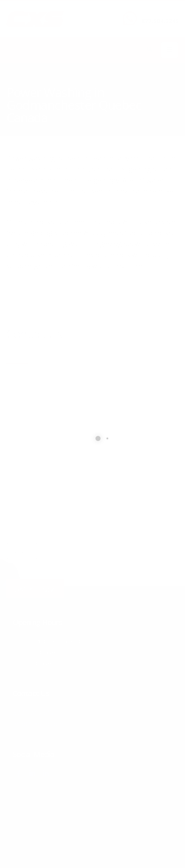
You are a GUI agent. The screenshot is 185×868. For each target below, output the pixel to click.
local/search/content (55, 80)
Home (13, 80)
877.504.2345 (160, 21)
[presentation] (71, 520)
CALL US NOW (158, 14)
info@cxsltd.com (38, 723)
